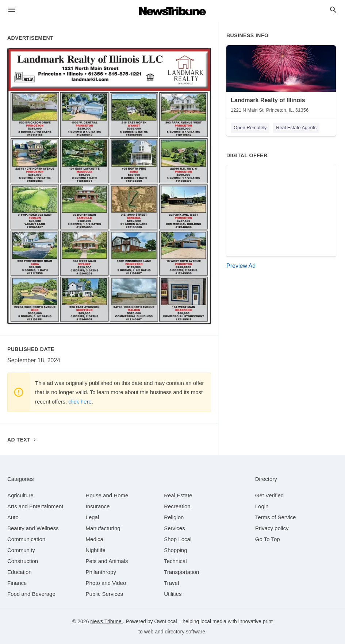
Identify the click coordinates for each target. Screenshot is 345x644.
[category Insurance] (98, 506)
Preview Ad (241, 266)
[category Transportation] (181, 572)
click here (80, 402)
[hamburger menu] (12, 10)
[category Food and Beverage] (31, 594)
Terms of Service (276, 517)
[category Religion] (174, 517)
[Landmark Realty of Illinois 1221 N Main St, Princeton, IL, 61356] (281, 81)
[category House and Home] (107, 495)
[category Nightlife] (96, 550)
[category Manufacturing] (103, 528)
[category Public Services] (105, 594)
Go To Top (268, 539)
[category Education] (20, 572)
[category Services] (175, 528)
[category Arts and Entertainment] (35, 506)
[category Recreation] (177, 506)
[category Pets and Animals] (107, 561)
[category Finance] (17, 583)
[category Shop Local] (178, 539)
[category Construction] (23, 561)
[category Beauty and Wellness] (33, 528)
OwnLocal (165, 621)
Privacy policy (272, 528)
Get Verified (269, 495)
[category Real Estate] (178, 495)
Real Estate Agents (296, 128)
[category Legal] (93, 517)
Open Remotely (250, 128)
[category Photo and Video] (106, 583)
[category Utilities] (173, 594)
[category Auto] (13, 517)
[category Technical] (175, 561)
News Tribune (106, 621)
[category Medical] (95, 539)
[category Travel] (171, 583)
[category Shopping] (175, 550)
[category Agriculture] (20, 495)
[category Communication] (26, 539)
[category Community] (21, 550)
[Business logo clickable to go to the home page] (173, 11)
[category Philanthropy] (101, 572)
